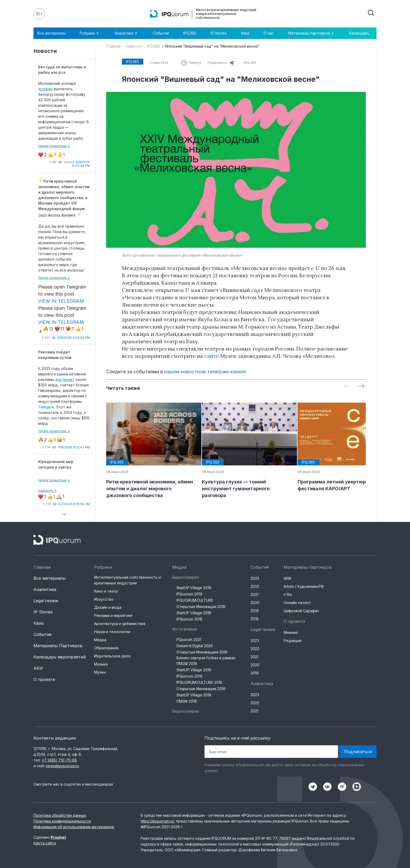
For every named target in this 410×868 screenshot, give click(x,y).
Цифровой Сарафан (301, 611)
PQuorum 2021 (189, 639)
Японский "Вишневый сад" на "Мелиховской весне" (212, 46)
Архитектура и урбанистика (120, 624)
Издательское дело (113, 656)
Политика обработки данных (60, 815)
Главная (113, 46)
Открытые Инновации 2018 (201, 607)
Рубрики (90, 33)
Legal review (46, 601)
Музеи (100, 672)
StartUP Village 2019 (194, 588)
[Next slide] (361, 386)
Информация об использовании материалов (74, 827)
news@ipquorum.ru (62, 766)
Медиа (100, 640)
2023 (255, 578)
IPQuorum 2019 (189, 594)
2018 (255, 619)
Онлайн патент (297, 603)
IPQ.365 (190, 33)
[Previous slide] (348, 386)
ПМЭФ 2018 (187, 701)
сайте (212, 356)
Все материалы (52, 33)
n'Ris (288, 594)
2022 (255, 586)
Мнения (291, 632)
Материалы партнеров (312, 33)
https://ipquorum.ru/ (157, 821)
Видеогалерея (186, 577)
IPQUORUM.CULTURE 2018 (199, 682)
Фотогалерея (185, 629)
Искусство (104, 599)
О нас (269, 33)
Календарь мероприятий (60, 657)
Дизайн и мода (108, 607)
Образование (106, 648)
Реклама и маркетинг (113, 615)
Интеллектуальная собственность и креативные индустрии (127, 580)
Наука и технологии (112, 632)
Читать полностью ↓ (54, 146)
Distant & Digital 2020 (195, 646)
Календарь (359, 33)
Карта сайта (45, 843)
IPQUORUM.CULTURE (195, 600)
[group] (150, 451)
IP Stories (219, 33)
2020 (255, 603)
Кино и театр (106, 591)
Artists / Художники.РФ (304, 586)
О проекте (44, 679)
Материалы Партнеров (58, 646)
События (161, 33)
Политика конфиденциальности (62, 821)
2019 (255, 611)
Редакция (293, 641)
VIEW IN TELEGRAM (61, 301)
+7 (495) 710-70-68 (59, 760)
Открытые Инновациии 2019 (202, 652)
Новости (134, 46)
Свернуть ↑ (47, 491)
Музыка (101, 664)
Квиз (245, 33)
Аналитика (127, 33)
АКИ (38, 668)
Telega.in (46, 407)
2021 (254, 594)
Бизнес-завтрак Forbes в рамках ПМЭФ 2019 (206, 661)
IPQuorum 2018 (189, 619)
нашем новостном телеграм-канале (205, 372)
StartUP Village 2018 (194, 613)
